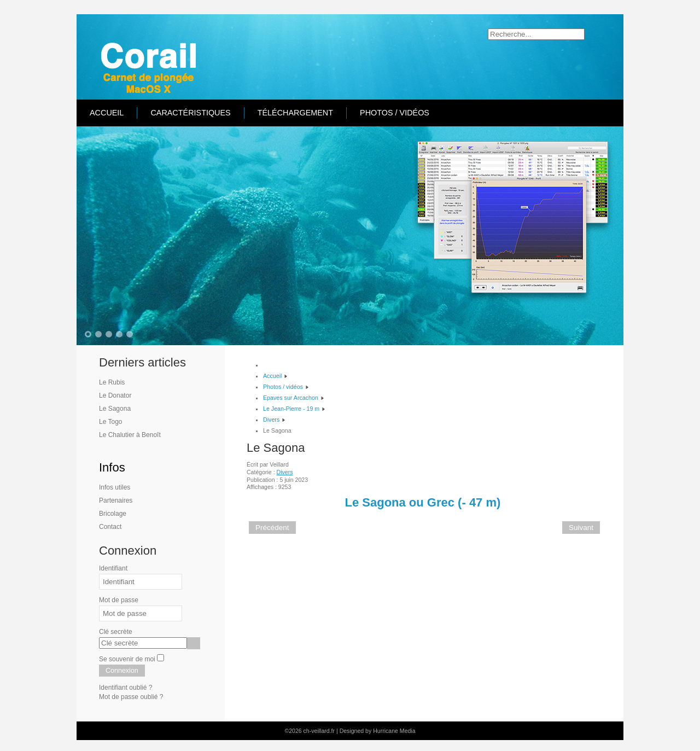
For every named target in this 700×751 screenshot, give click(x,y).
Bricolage (113, 514)
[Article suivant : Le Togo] (581, 528)
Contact (110, 527)
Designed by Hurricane (370, 731)
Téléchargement (295, 113)
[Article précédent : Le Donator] (272, 528)
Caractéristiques (190, 113)
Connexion (122, 671)
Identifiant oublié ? (126, 688)
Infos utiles (115, 487)
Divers (285, 472)
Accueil (107, 113)
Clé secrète (116, 632)
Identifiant (113, 568)
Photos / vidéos (395, 113)
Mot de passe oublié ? (131, 697)
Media (408, 731)
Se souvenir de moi (127, 659)
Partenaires (116, 500)
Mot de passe (119, 600)
